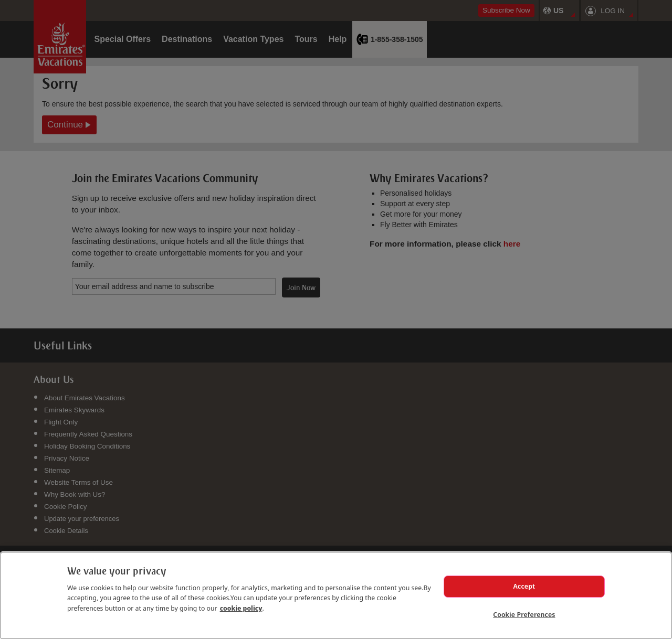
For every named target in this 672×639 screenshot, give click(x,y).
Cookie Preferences (524, 612)
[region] (336, 590)
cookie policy (241, 598)
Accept (524, 578)
